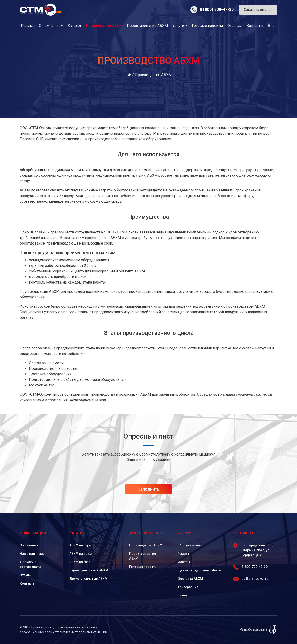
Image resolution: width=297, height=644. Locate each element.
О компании (49, 26)
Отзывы (235, 26)
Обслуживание (189, 545)
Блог (272, 26)
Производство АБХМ (146, 545)
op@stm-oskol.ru (251, 579)
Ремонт (183, 554)
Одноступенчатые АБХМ (89, 570)
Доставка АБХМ (190, 579)
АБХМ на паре (80, 545)
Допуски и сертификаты (30, 564)
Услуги (178, 26)
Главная (28, 26)
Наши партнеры (32, 554)
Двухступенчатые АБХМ (88, 579)
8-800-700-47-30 (250, 567)
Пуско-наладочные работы (199, 570)
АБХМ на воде (81, 554)
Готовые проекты (207, 26)
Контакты (255, 26)
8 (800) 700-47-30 (212, 9)
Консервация (188, 587)
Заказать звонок (258, 10)
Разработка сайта (258, 629)
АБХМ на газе (80, 562)
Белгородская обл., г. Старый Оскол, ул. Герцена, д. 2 (255, 550)
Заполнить (149, 489)
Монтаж (184, 562)
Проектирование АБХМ (147, 26)
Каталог (75, 26)
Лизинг (183, 595)
